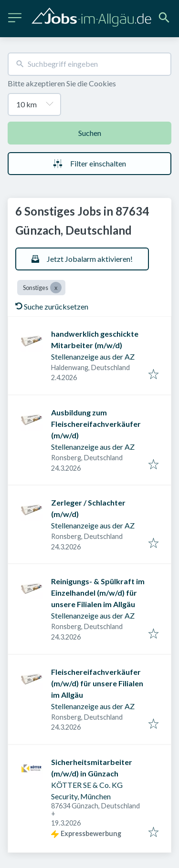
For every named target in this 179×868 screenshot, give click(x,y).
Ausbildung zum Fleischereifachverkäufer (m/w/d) (96, 424)
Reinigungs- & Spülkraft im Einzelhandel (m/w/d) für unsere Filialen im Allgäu (98, 593)
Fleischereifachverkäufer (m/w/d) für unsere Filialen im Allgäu (97, 683)
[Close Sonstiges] (56, 288)
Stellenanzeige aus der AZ (93, 356)
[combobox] (89, 64)
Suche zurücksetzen (52, 306)
